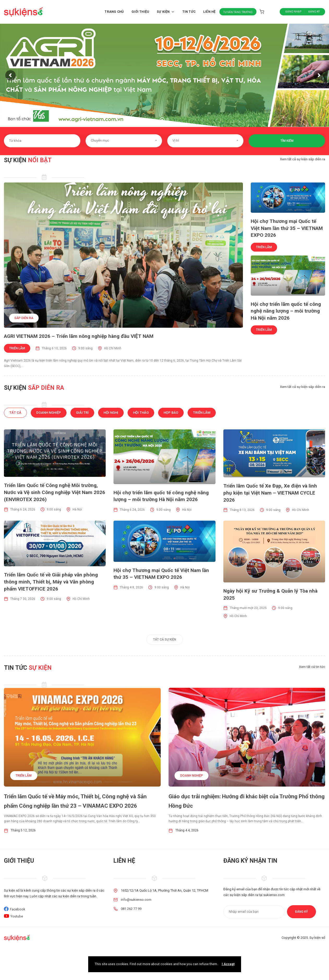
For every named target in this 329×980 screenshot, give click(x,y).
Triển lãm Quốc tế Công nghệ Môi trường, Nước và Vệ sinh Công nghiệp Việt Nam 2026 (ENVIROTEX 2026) (55, 492)
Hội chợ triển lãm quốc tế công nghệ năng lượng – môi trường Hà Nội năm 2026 (286, 311)
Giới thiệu (140, 12)
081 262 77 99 (131, 909)
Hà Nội (77, 509)
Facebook (18, 909)
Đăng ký (314, 12)
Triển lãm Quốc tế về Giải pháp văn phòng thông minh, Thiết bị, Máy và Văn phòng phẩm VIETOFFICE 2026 (51, 582)
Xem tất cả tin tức (312, 667)
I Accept (228, 964)
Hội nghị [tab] (111, 413)
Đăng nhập (293, 12)
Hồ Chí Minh (113, 348)
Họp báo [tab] (171, 413)
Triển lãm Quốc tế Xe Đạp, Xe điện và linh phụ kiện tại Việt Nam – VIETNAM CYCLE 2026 (270, 493)
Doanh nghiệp (192, 776)
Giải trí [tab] (82, 413)
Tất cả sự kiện (165, 640)
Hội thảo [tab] (141, 413)
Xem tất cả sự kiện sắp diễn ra (303, 159)
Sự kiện (166, 12)
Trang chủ (114, 12)
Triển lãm (17, 348)
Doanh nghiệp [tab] (49, 413)
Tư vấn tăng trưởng (238, 12)
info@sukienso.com (136, 900)
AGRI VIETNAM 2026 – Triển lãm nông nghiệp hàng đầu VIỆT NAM (79, 336)
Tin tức (189, 12)
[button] (124, 141)
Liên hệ (209, 12)
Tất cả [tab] (15, 413)
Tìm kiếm (287, 141)
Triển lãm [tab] (202, 413)
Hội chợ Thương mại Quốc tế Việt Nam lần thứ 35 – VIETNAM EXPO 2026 (287, 228)
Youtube (17, 916)
